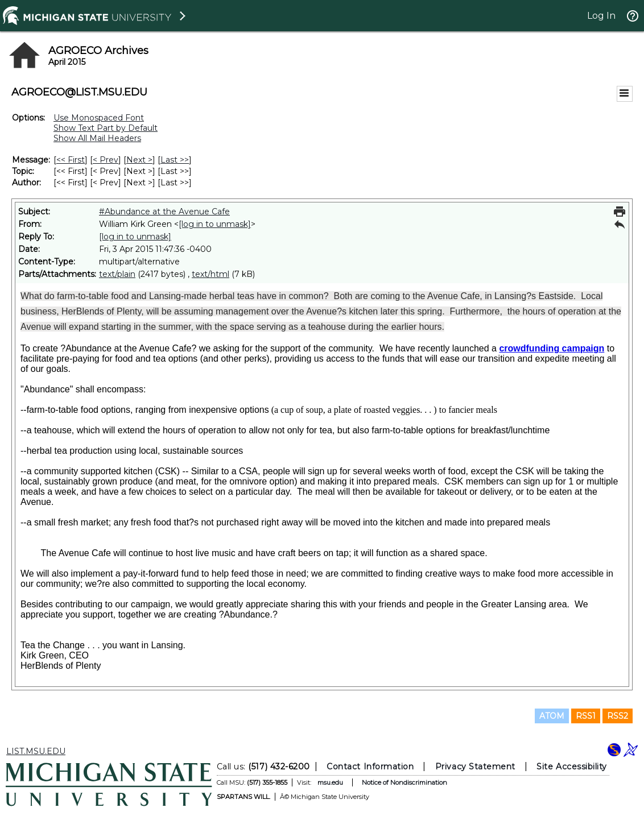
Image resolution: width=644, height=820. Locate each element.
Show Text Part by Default (106, 128)
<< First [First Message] (71, 160)
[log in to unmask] (215, 224)
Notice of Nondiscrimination (404, 782)
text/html (210, 274)
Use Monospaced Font (99, 118)
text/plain (117, 274)
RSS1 (586, 716)
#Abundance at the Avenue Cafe (164, 212)
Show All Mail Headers (97, 138)
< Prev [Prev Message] (106, 160)
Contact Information (370, 767)
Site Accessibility (572, 767)
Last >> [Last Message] (175, 160)
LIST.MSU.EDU (36, 751)
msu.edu (330, 782)
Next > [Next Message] (139, 160)
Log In (601, 16)
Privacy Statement (475, 767)
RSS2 (618, 716)
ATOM (552, 716)
